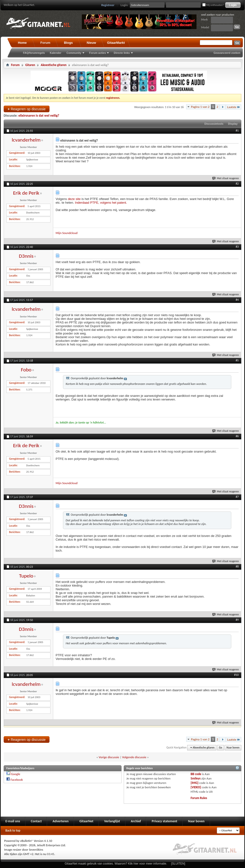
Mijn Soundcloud (67, 233)
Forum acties (98, 53)
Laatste (234, 107)
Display (233, 124)
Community (74, 53)
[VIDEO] (196, 787)
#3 (237, 247)
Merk (204, 20)
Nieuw (91, 43)
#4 (237, 300)
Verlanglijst (112, 821)
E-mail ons (13, 821)
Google (16, 774)
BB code (196, 774)
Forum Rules (199, 798)
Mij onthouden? (213, 5)
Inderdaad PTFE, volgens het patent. (101, 203)
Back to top (13, 830)
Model (205, 27)
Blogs (68, 43)
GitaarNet (86, 821)
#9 (237, 620)
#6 (237, 436)
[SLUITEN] (178, 864)
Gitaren (30, 65)
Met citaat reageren (226, 178)
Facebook (17, 780)
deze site (74, 199)
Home (22, 43)
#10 (236, 675)
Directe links (122, 53)
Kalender (55, 53)
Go (221, 748)
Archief (136, 821)
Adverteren (61, 821)
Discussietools (214, 124)
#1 (237, 131)
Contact (36, 821)
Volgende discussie (134, 757)
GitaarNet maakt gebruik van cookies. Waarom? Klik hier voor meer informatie (115, 864)
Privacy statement (164, 821)
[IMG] (195, 783)
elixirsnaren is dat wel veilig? (39, 116)
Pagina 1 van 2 (200, 107)
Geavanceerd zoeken (227, 53)
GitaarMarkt (116, 43)
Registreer (108, 5)
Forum (45, 43)
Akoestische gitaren (54, 65)
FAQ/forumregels (34, 53)
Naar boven (233, 748)
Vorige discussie (109, 757)
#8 (237, 567)
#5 (237, 360)
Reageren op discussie (27, 109)
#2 (237, 184)
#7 (237, 497)
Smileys (196, 778)
